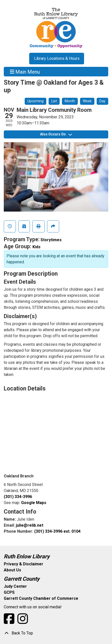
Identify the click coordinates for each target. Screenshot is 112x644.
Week (87, 101)
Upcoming (35, 101)
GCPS (9, 592)
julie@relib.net (30, 525)
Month (70, 101)
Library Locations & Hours (57, 58)
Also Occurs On (56, 134)
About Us (12, 570)
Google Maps (34, 503)
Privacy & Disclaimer (24, 564)
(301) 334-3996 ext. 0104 (57, 531)
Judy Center (15, 586)
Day (102, 101)
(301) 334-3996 (18, 497)
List (54, 101)
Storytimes (51, 240)
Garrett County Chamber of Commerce (41, 598)
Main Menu (25, 72)
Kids (36, 247)
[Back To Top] (56, 633)
